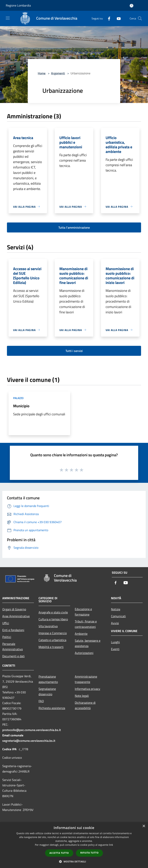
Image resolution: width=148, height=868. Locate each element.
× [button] (144, 826)
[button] (74, 861)
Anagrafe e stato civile (53, 612)
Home (42, 73)
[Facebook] (108, 18)
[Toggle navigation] (8, 18)
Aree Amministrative (16, 616)
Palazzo (18, 398)
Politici (7, 637)
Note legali (82, 696)
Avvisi (115, 623)
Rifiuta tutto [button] (90, 853)
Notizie (116, 609)
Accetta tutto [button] (59, 853)
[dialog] (74, 845)
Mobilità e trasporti (51, 647)
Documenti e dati (13, 656)
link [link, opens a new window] (111, 845)
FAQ (41, 701)
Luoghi (115, 642)
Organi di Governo (14, 609)
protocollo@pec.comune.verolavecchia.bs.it (32, 730)
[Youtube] (117, 18)
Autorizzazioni (84, 653)
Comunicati (118, 616)
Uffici (6, 623)
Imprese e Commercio (53, 633)
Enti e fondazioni (13, 630)
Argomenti (58, 73)
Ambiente (81, 634)
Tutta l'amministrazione (74, 227)
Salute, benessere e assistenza (88, 643)
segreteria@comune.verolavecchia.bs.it (29, 741)
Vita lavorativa (48, 626)
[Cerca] (140, 18)
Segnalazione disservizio (47, 691)
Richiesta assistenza (52, 708)
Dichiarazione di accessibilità (85, 705)
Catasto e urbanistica (52, 640)
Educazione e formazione (83, 612)
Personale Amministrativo (13, 646)
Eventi (115, 649)
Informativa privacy (87, 689)
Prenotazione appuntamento (48, 679)
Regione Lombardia (18, 5)
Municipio (21, 406)
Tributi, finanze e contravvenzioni (86, 624)
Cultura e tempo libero (53, 619)
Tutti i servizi (74, 351)
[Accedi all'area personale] (132, 6)
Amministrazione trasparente (86, 679)
